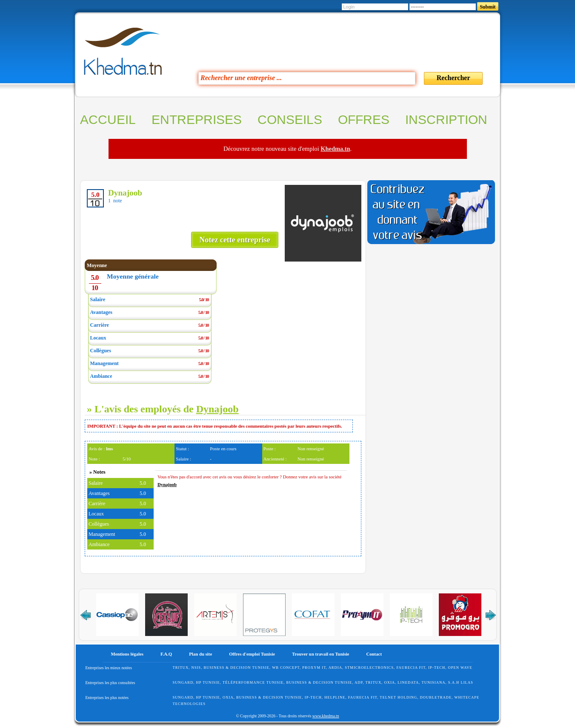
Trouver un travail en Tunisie (320, 654)
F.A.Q (166, 654)
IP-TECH (437, 668)
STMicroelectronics (369, 668)
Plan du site (200, 654)
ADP (359, 682)
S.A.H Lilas (461, 682)
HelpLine (335, 697)
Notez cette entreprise (235, 240)
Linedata (408, 682)
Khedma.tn (335, 149)
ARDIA (335, 668)
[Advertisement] (329, 40)
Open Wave (460, 668)
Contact (374, 654)
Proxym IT (314, 668)
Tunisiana (433, 682)
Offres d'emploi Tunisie (252, 654)
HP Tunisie (208, 682)
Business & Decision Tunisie (236, 668)
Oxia (389, 682)
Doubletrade (436, 697)
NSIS (196, 668)
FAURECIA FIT (411, 668)
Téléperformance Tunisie (253, 682)
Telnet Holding (398, 697)
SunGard (183, 682)
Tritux (181, 668)
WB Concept (286, 668)
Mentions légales (127, 654)
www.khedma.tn (326, 716)
